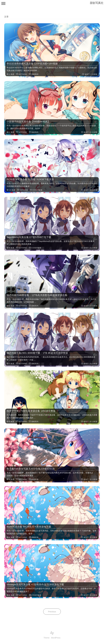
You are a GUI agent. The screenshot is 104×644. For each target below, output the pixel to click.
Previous (52, 612)
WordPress (56, 638)
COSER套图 (37, 190)
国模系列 (35, 74)
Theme (47, 638)
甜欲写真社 (97, 3)
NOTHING (23, 74)
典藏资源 (35, 479)
